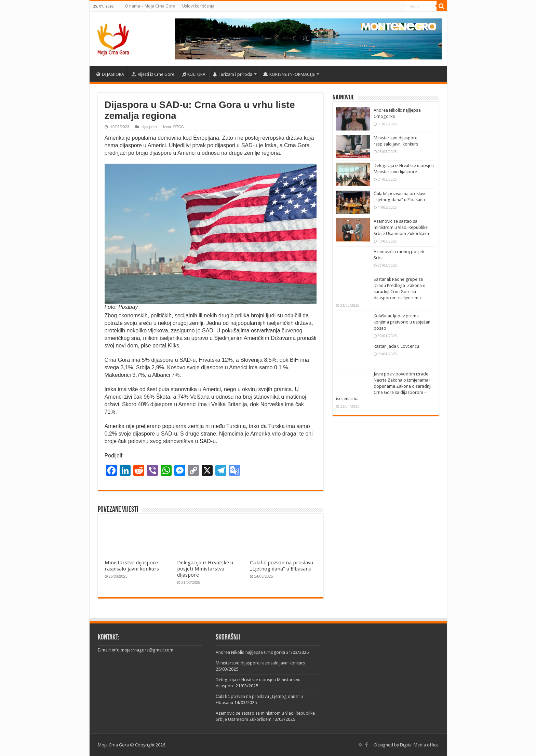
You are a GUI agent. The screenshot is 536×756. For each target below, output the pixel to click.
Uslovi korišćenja (198, 6)
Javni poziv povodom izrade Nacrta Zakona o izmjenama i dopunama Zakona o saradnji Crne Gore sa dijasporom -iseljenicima (384, 386)
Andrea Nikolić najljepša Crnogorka (250, 652)
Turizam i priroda (233, 74)
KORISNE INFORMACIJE (289, 74)
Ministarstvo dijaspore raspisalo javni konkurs (132, 566)
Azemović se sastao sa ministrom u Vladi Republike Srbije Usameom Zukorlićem (401, 227)
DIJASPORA (110, 74)
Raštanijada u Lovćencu (396, 346)
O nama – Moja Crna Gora (150, 6)
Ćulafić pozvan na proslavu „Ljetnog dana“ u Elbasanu (282, 566)
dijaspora (149, 127)
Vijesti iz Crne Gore (153, 74)
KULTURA (194, 74)
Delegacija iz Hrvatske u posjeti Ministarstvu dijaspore (205, 569)
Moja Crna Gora (113, 745)
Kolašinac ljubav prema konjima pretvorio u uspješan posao (402, 322)
